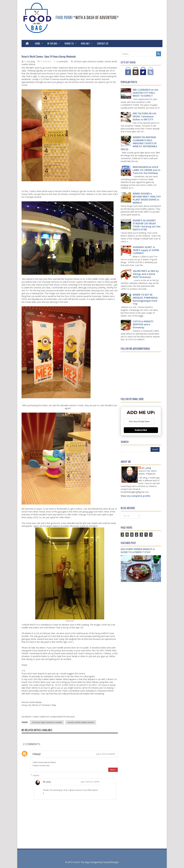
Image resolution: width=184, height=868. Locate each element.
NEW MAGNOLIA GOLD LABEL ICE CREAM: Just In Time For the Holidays (146, 170)
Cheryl (37, 754)
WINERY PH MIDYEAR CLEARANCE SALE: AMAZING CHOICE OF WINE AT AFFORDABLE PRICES (139, 143)
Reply (113, 770)
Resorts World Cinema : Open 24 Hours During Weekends (49, 56)
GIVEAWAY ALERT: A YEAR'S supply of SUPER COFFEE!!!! (146, 250)
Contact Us (103, 44)
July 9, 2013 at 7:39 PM (90, 782)
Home (37, 44)
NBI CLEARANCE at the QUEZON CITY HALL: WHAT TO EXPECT (145, 93)
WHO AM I (85, 44)
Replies (36, 775)
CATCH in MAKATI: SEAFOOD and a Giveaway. (143, 324)
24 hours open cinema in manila (88, 61)
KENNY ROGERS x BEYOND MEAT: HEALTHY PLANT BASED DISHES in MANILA (147, 198)
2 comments (62, 61)
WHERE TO (69, 44)
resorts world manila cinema (81, 722)
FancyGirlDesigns (111, 862)
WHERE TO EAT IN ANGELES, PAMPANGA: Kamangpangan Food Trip (145, 299)
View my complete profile (136, 496)
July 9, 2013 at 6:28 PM (106, 754)
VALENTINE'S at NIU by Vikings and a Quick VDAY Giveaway (146, 274)
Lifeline (25, 676)
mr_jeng (31, 61)
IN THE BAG (52, 44)
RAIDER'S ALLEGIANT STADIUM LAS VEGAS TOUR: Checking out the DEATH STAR (147, 225)
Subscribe (141, 430)
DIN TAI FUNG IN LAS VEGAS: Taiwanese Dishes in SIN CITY (144, 116)
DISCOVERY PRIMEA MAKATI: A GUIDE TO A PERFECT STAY (138, 551)
